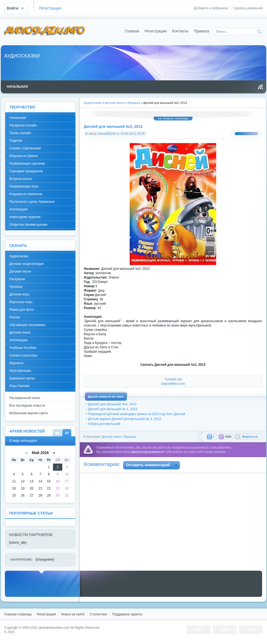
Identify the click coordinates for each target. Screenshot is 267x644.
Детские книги (111, 437)
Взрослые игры (21, 302)
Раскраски (17, 279)
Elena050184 (107, 134)
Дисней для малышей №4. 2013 (112, 404)
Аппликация (18, 209)
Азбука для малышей (104, 424)
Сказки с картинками (25, 148)
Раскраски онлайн (23, 125)
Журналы (130, 437)
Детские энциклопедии (27, 264)
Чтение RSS (260, 87)
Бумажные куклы (22, 378)
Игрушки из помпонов (26, 194)
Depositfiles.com (173, 384)
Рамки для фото (22, 310)
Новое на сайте (73, 614)
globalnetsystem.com (54, 628)
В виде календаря (67, 433)
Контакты (180, 31)
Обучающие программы (27, 325)
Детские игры (19, 294)
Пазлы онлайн (20, 133)
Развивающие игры (24, 186)
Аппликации (18, 340)
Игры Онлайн (20, 386)
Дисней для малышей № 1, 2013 (113, 409)
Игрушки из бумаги (23, 156)
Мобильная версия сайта (28, 413)
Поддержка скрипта (127, 614)
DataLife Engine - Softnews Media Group (45, 31)
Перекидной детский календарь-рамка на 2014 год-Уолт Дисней (137, 414)
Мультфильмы (20, 371)
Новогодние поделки (25, 217)
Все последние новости (27, 406)
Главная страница (18, 614)
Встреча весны (21, 179)
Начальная (18, 118)
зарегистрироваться (147, 452)
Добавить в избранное (211, 8)
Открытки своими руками (28, 225)
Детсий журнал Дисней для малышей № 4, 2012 (124, 419)
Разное (15, 317)
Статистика (98, 614)
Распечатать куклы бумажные (32, 202)
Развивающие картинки (27, 164)
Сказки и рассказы (23, 355)
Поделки (16, 141)
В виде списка (57, 433)
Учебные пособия (23, 348)
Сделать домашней (248, 8)
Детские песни (20, 271)
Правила (201, 31)
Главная (132, 31)
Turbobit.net (173, 379)
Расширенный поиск (25, 398)
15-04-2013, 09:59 (132, 134)
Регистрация (50, 8)
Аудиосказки (19, 256)
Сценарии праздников (26, 171)
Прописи (16, 287)
